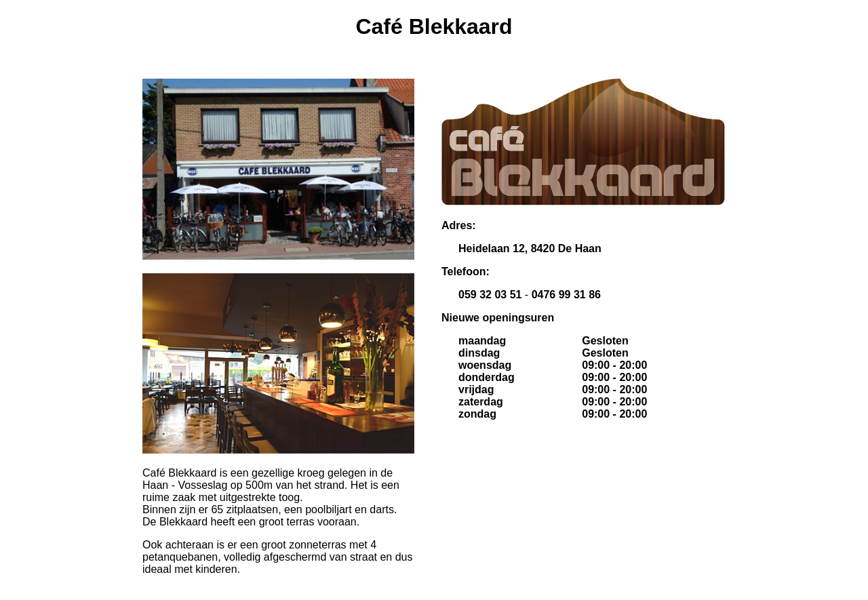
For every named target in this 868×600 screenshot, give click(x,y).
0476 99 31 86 (566, 295)
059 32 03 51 (490, 295)
